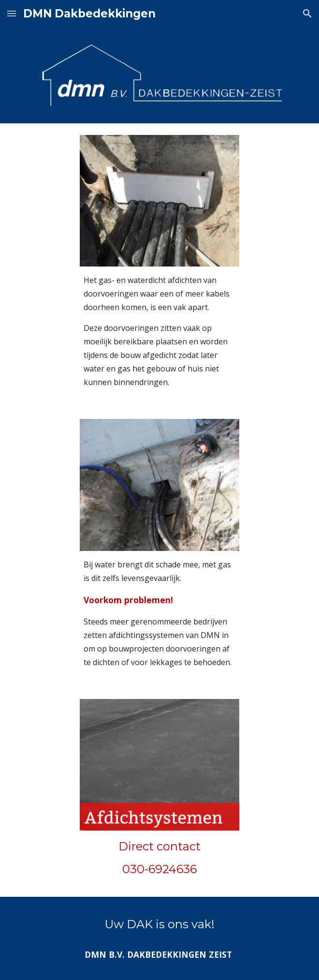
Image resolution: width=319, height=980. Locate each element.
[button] (12, 13)
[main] (159, 331)
